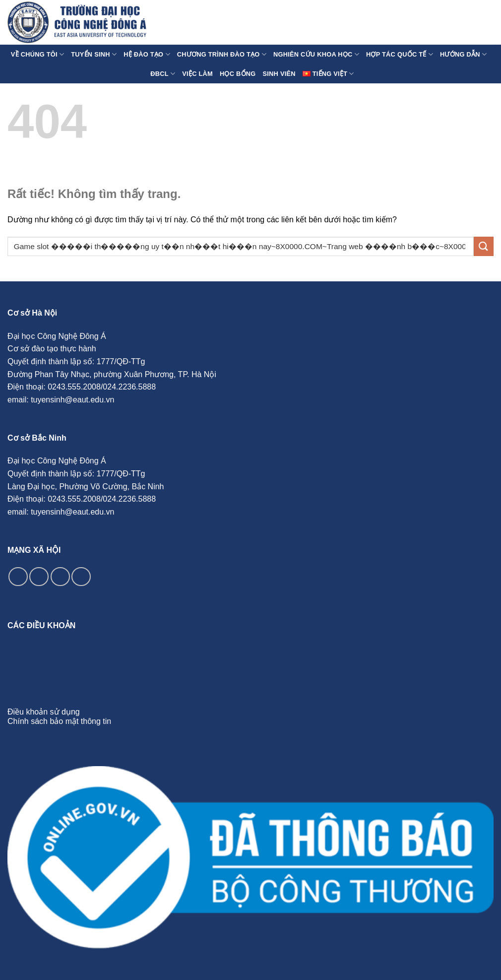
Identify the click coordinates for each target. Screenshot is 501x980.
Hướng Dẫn (463, 54)
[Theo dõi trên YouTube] (81, 577)
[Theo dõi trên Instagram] (39, 577)
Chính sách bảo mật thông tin (59, 721)
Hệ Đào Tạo (147, 54)
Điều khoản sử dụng (44, 712)
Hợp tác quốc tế (400, 54)
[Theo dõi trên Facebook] (18, 577)
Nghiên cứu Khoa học (316, 54)
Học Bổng (238, 74)
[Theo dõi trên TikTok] (60, 577)
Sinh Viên (279, 74)
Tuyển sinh (94, 54)
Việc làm (197, 74)
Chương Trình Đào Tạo (222, 54)
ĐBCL (163, 74)
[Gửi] (484, 246)
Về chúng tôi (37, 54)
